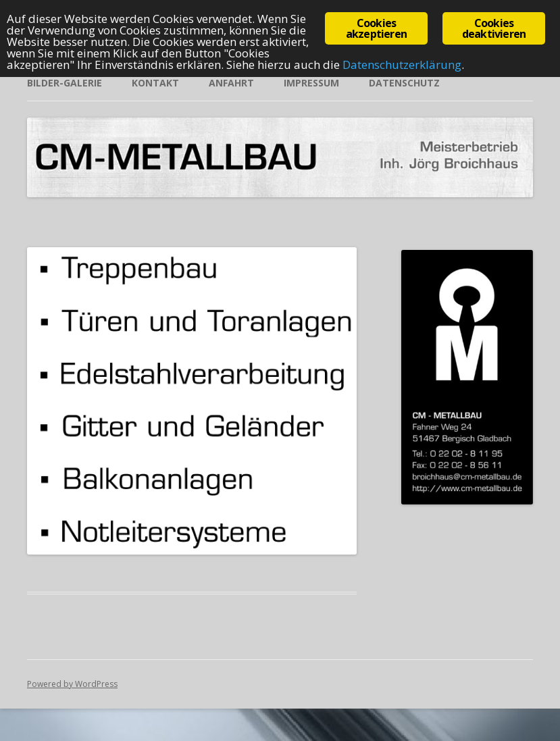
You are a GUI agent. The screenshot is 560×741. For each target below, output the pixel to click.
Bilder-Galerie (65, 83)
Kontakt (155, 83)
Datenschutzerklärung (402, 65)
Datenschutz (404, 83)
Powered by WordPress (72, 684)
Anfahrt (231, 83)
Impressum (311, 83)
